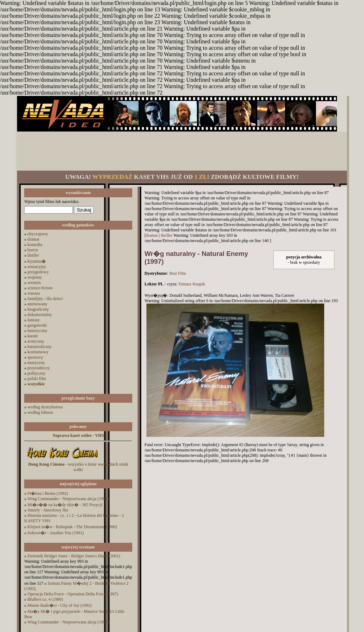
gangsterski (37, 325)
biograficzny (38, 309)
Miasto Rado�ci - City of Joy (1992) (60, 605)
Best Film (178, 273)
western (34, 283)
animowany (37, 304)
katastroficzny (39, 347)
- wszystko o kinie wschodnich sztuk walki (78, 467)
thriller (33, 255)
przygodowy (38, 272)
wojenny (35, 277)
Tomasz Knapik (191, 284)
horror (33, 250)
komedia (35, 245)
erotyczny (36, 341)
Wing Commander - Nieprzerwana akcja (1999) (68, 499)
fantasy (34, 320)
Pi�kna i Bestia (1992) (48, 493)
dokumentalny (40, 315)
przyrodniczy (39, 368)
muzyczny (36, 363)
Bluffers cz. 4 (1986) (45, 599)
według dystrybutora (45, 407)
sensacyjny (37, 267)
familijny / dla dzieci (45, 299)
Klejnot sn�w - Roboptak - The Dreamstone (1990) (72, 527)
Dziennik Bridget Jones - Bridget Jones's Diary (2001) (74, 556)
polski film (37, 379)
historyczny (37, 331)
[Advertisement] (182, 151)
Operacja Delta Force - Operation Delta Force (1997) (73, 594)
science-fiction (40, 288)
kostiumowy (38, 352)
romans (34, 293)
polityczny (36, 373)
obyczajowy (38, 234)
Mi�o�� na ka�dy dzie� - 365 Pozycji (65, 505)
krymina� (37, 261)
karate (33, 336)
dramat (33, 239)
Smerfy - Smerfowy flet (48, 510)
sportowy (35, 357)
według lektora (40, 412)
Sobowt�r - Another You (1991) (55, 533)
